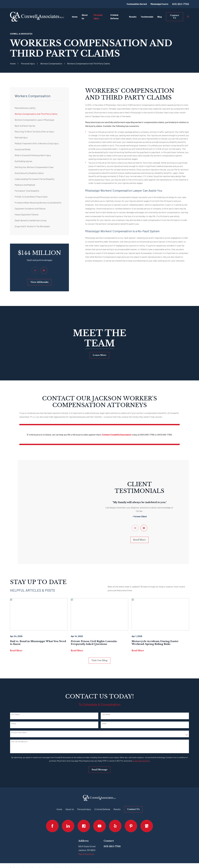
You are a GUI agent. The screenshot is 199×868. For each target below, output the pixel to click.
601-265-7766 (181, 4)
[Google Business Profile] (147, 810)
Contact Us (175, 17)
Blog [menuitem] (160, 17)
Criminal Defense (102, 794)
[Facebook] (52, 810)
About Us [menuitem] (85, 17)
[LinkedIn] (68, 810)
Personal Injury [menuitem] (98, 17)
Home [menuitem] (75, 17)
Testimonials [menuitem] (147, 17)
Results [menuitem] (133, 17)
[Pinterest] (131, 810)
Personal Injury (84, 794)
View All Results (40, 282)
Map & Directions (86, 838)
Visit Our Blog (99, 645)
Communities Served (137, 4)
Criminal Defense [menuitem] (114, 17)
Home (59, 794)
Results (117, 794)
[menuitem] (39, 108)
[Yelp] (115, 810)
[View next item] (44, 270)
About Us (70, 794)
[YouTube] (99, 810)
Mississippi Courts (159, 4)
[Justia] (84, 810)
